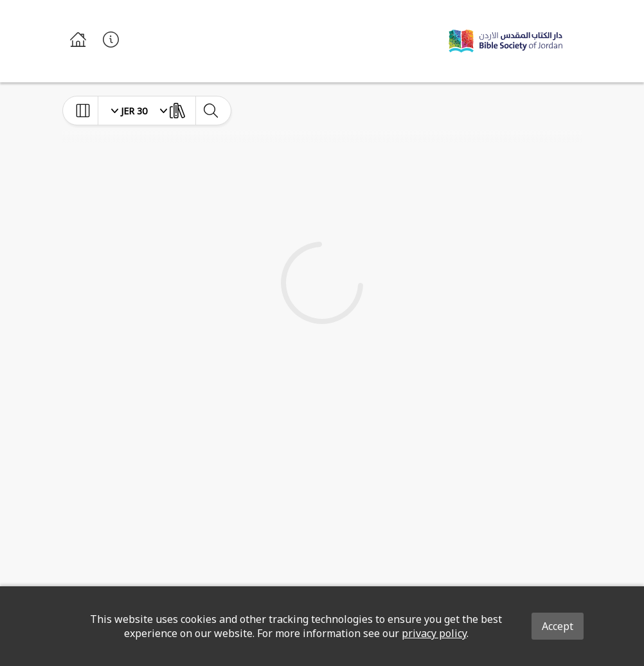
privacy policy (434, 633)
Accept (558, 626)
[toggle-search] (210, 111)
